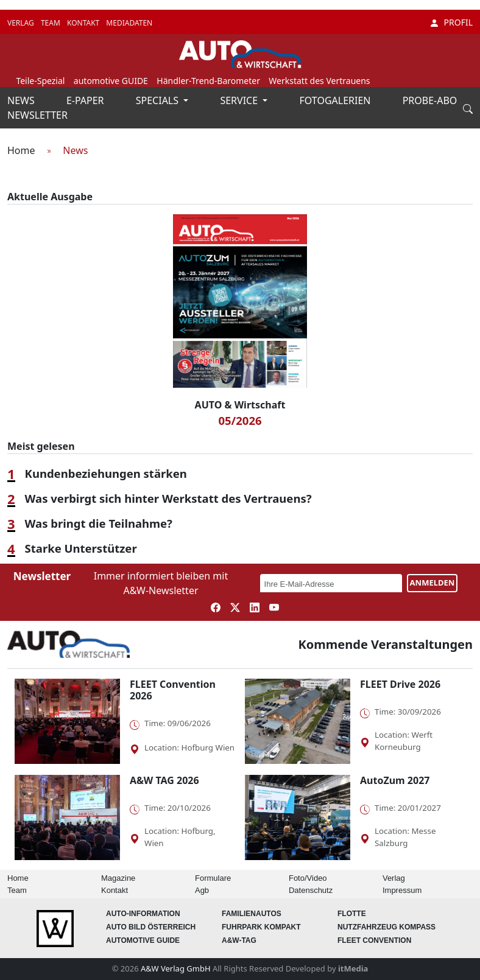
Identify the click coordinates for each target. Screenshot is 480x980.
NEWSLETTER (37, 115)
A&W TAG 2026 (164, 780)
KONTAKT (84, 23)
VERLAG (22, 23)
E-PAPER (86, 100)
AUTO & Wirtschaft (240, 405)
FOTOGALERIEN (337, 100)
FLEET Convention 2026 (173, 690)
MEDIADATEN (129, 23)
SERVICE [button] (240, 100)
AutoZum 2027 (395, 780)
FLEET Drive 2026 (400, 684)
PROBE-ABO (430, 100)
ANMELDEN (432, 583)
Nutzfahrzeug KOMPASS (386, 927)
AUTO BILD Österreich (151, 927)
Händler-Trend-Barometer (208, 81)
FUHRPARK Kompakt (261, 927)
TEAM (51, 23)
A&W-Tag (239, 940)
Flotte (352, 914)
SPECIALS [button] (158, 100)
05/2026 (240, 420)
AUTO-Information (143, 914)
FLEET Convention (374, 940)
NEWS (22, 100)
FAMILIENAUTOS (252, 914)
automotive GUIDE (111, 81)
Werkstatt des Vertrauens (319, 81)
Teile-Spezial (40, 81)
